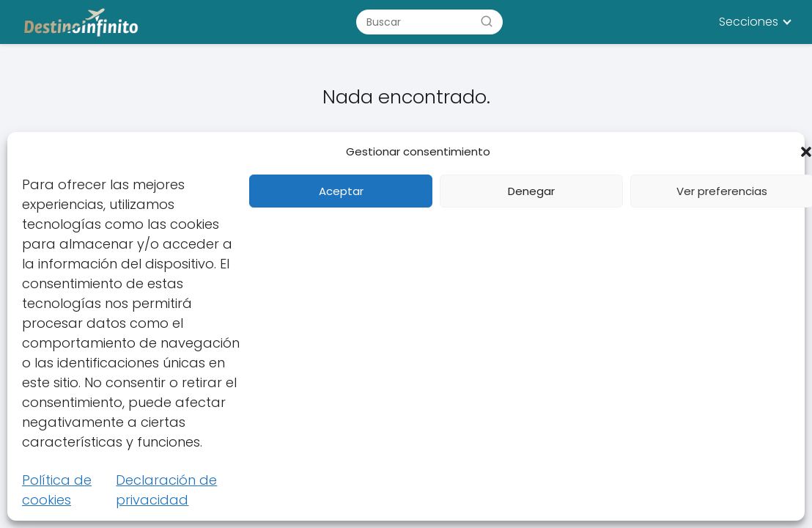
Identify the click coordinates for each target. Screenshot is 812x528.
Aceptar (341, 191)
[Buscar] (487, 21)
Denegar (531, 191)
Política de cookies (57, 490)
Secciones (749, 22)
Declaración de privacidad (166, 490)
